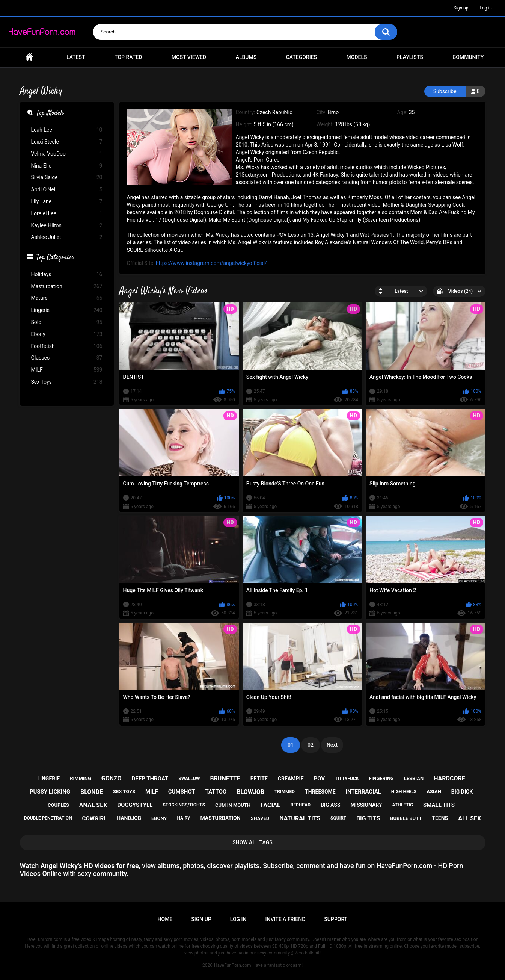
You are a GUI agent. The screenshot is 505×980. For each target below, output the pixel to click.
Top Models (50, 113)
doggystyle (135, 805)
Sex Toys (67, 382)
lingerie (48, 779)
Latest (76, 57)
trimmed (285, 792)
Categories (301, 57)
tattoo (216, 792)
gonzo (112, 778)
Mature (67, 298)
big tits (368, 818)
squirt (338, 818)
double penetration (48, 818)
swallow (189, 779)
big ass (331, 805)
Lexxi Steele (67, 142)
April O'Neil (67, 190)
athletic (403, 805)
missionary (366, 805)
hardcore (449, 778)
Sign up (461, 8)
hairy (183, 818)
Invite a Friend (286, 919)
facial (271, 805)
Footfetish (67, 346)
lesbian (414, 778)
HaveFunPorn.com (233, 965)
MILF (67, 370)
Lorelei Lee (67, 214)
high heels (404, 792)
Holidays (67, 274)
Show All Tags (252, 842)
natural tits (300, 818)
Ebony (67, 334)
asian (434, 792)
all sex (470, 818)
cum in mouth (233, 805)
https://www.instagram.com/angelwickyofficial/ (211, 263)
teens (440, 818)
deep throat (150, 779)
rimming (81, 778)
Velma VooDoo (67, 154)
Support (336, 919)
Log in (486, 8)
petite (259, 779)
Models (357, 57)
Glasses (67, 358)
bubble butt (406, 818)
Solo (67, 322)
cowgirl (95, 818)
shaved (260, 818)
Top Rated (128, 57)
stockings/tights (184, 805)
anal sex (93, 805)
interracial (363, 792)
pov (319, 779)
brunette (225, 778)
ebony (159, 818)
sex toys (124, 792)
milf (152, 792)
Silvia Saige (67, 178)
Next (332, 745)
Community (468, 57)
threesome (320, 792)
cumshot (182, 792)
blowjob (250, 792)
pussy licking (50, 792)
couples (58, 805)
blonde (92, 792)
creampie (291, 779)
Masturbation (67, 287)
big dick (462, 792)
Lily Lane (67, 202)
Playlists (410, 57)
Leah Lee (67, 130)
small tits (439, 805)
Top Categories (55, 258)
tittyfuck (347, 779)
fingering (381, 778)
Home (29, 57)
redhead (301, 805)
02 (311, 745)
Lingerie (67, 310)
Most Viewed (189, 57)
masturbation (220, 818)
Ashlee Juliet (67, 237)
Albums (246, 57)
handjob (129, 818)
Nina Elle (67, 166)
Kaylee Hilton (67, 226)
